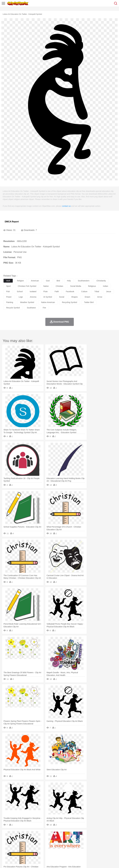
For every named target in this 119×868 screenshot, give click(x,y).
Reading (45, 847)
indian (105, 286)
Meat (54, 851)
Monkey (110, 838)
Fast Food (41, 851)
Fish (77, 838)
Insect (98, 838)
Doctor (56, 842)
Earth (47, 834)
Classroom (36, 847)
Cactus (34, 834)
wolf (8, 281)
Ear (62, 842)
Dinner (93, 851)
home (80, 842)
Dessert (27, 851)
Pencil (52, 847)
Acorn (13, 834)
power (9, 297)
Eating (105, 851)
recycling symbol (70, 302)
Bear (18, 838)
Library (93, 847)
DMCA (40, 862)
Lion (104, 838)
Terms (12, 862)
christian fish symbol (27, 286)
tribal (97, 291)
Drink (34, 851)
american (35, 281)
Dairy (20, 851)
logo (21, 297)
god (48, 281)
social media (76, 286)
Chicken (41, 838)
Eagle (64, 838)
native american (48, 302)
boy (95, 842)
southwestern (84, 281)
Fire (53, 834)
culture (84, 291)
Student (14, 847)
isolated (33, 291)
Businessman (47, 842)
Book (28, 847)
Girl (90, 842)
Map (77, 847)
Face (113, 842)
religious (92, 286)
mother (38, 842)
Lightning (80, 834)
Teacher (22, 847)
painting (10, 302)
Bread (112, 851)
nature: (6, 834)
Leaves (27, 834)
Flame (58, 834)
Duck (58, 838)
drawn (87, 297)
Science (100, 847)
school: (6, 846)
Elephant (71, 838)
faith (57, 291)
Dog (53, 838)
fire (44, 308)
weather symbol (27, 302)
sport (8, 286)
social (62, 297)
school (20, 291)
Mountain (101, 834)
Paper (107, 847)
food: (5, 850)
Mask (13, 842)
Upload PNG (50, 862)
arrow (100, 297)
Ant (13, 838)
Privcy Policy (22, 862)
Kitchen (86, 851)
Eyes (67, 842)
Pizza (99, 851)
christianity (101, 281)
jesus (109, 291)
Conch (41, 834)
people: (6, 842)
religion (21, 281)
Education (60, 847)
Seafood (69, 851)
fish (8, 291)
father (100, 842)
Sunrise (94, 834)
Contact (32, 862)
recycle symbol (13, 308)
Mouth (107, 842)
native (46, 286)
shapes (74, 297)
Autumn (20, 834)
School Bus (69, 847)
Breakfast (13, 851)
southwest (31, 308)
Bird (23, 838)
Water (109, 834)
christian (59, 286)
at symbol (48, 297)
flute (45, 291)
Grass (72, 834)
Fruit (48, 851)
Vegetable (78, 851)
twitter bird (89, 302)
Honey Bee (90, 838)
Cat (35, 838)
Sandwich (61, 851)
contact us (66, 206)
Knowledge (84, 847)
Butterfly (29, 838)
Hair (86, 842)
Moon (87, 834)
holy (69, 281)
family (31, 842)
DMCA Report (12, 222)
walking (73, 842)
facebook (70, 291)
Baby (19, 842)
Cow (48, 838)
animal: (6, 838)
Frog (83, 838)
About (5, 862)
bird (58, 281)
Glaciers (65, 834)
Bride (25, 842)
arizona (33, 297)
